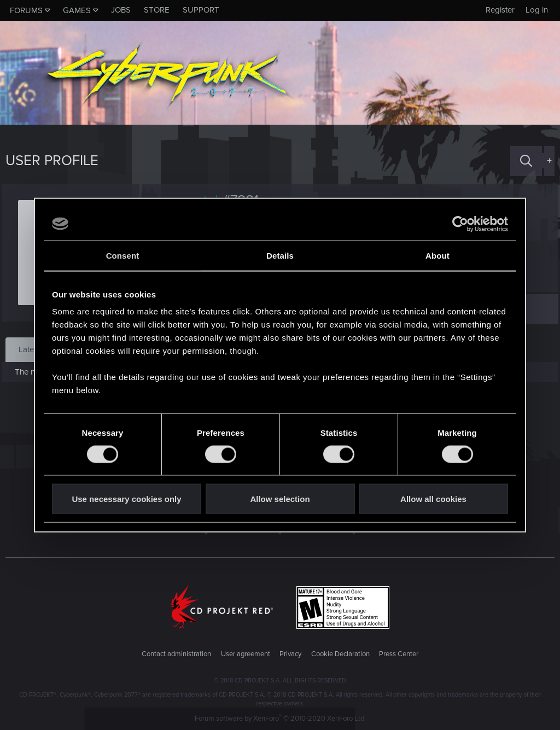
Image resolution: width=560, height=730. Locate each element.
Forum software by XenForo (280, 719)
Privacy (290, 654)
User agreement (246, 654)
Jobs (121, 10)
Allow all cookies (433, 499)
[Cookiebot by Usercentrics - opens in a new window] (460, 224)
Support (201, 10)
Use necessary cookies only (126, 499)
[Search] (526, 161)
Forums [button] (26, 10)
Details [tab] (280, 255)
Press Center (399, 654)
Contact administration (176, 654)
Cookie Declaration (340, 654)
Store (157, 10)
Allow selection (280, 499)
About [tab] (437, 255)
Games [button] (77, 10)
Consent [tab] (123, 255)
